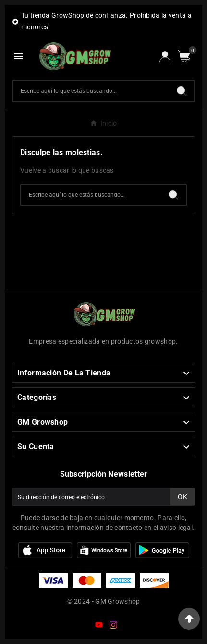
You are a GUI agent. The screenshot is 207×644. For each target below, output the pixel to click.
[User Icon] (165, 57)
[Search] (182, 91)
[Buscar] (91, 91)
